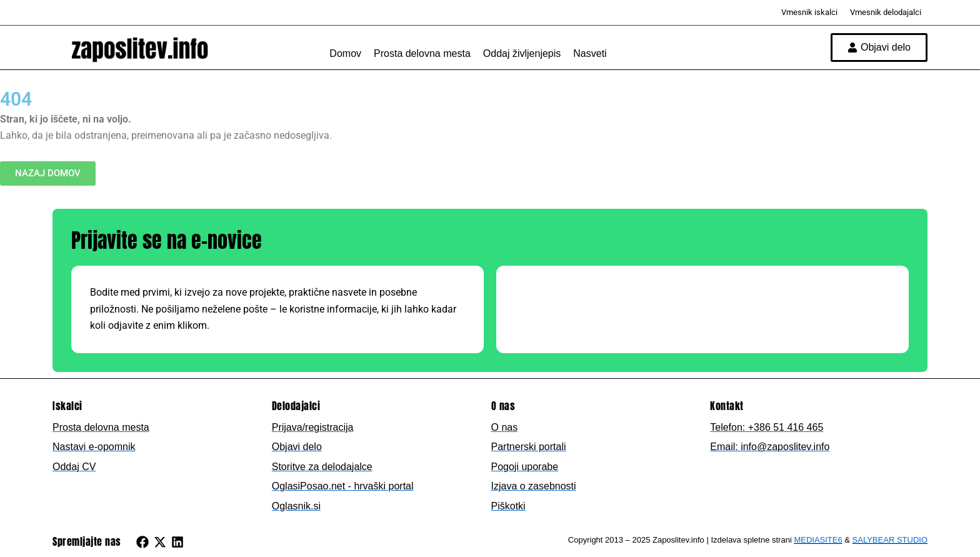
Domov (345, 53)
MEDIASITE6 (818, 540)
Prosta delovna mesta (422, 53)
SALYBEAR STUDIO (890, 540)
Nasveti (590, 53)
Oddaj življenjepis (522, 53)
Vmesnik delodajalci (886, 12)
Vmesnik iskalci (809, 12)
